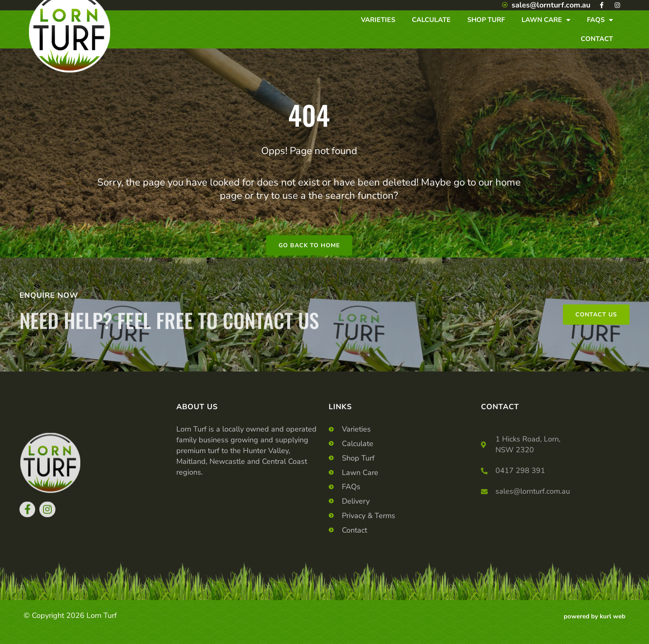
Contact (597, 39)
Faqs (600, 20)
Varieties (378, 20)
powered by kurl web (595, 616)
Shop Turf (486, 20)
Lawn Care (546, 20)
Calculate (431, 20)
